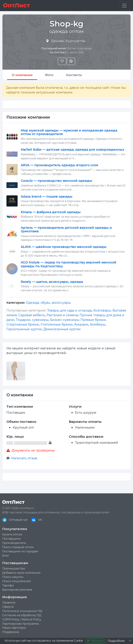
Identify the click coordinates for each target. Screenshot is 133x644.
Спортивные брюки (23, 324)
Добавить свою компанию (21, 573)
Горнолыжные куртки (24, 329)
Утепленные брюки (57, 324)
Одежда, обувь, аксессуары (48, 303)
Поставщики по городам (20, 551)
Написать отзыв (24, 458)
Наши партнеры (14, 628)
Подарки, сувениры (32, 320)
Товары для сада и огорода (70, 310)
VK (37, 520)
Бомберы (98, 324)
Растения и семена (62, 315)
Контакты (74, 75)
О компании (22, 75)
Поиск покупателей (16, 581)
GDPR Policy (11, 619)
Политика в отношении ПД (22, 611)
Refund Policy (32, 619)
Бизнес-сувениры (65, 320)
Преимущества (13, 568)
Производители (14, 543)
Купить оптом (12, 534)
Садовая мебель (32, 315)
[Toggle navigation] (124, 5)
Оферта (8, 607)
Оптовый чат (15, 520)
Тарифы (8, 585)
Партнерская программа (20, 624)
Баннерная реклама (17, 590)
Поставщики (11, 539)
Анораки (81, 324)
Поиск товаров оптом (18, 547)
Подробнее (116, 641)
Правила (9, 602)
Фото (49, 75)
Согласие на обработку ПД (22, 615)
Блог (6, 556)
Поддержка (11, 632)
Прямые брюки (93, 320)
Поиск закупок (13, 577)
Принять (95, 641)
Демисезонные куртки (62, 329)
